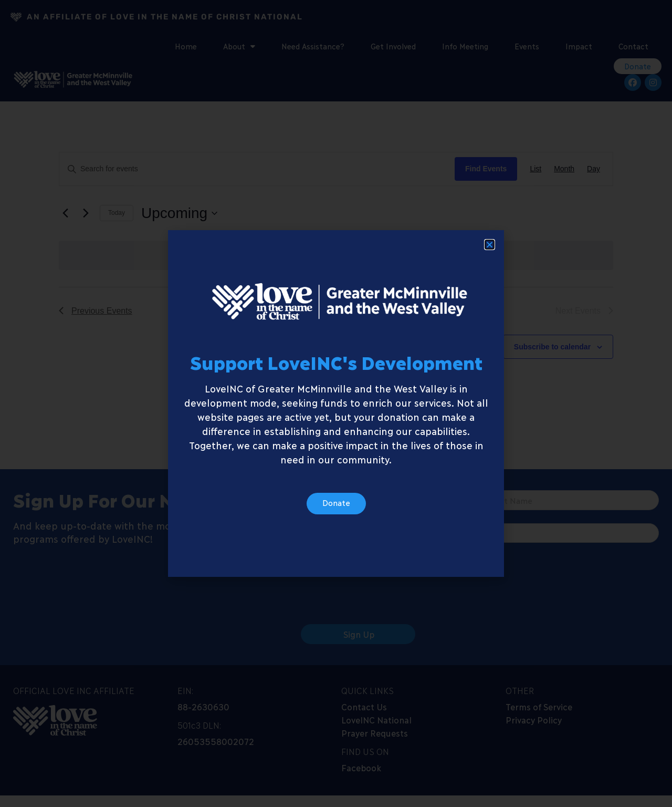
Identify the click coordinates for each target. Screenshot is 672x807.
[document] (336, 403)
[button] (490, 247)
